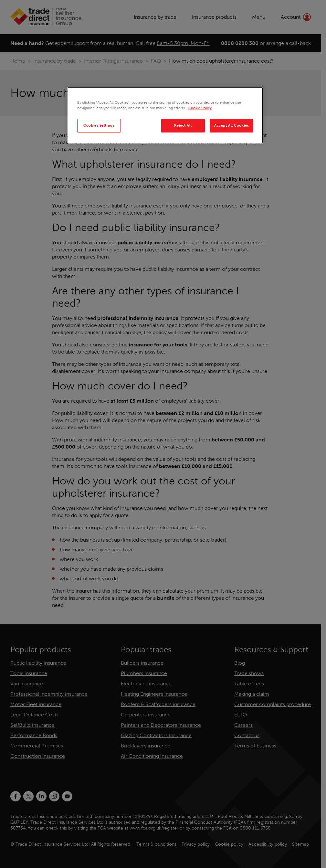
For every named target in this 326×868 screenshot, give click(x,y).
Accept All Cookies (231, 125)
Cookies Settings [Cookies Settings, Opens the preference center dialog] (99, 125)
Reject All (183, 125)
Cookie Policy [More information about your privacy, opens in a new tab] (200, 108)
